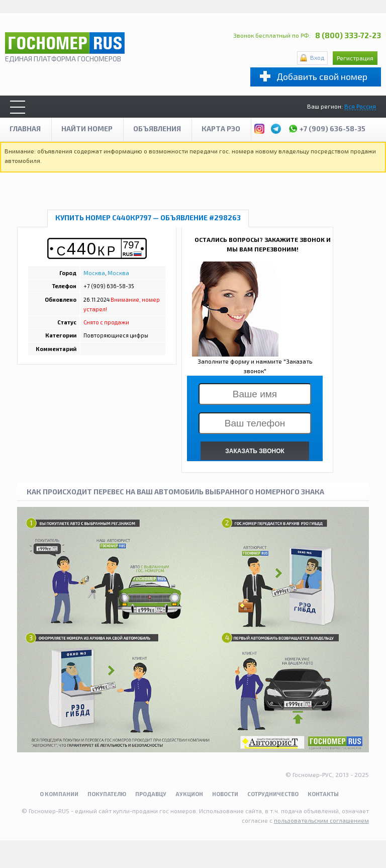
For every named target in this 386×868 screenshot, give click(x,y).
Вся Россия (360, 106)
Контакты (323, 794)
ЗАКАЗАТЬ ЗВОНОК (255, 451)
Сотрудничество (273, 794)
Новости (225, 794)
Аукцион (189, 794)
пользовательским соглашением (321, 820)
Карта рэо (221, 128)
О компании (59, 794)
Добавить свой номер (322, 76)
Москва (94, 273)
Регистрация (355, 58)
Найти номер (87, 128)
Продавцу (151, 794)
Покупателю (107, 794)
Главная (25, 128)
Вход (317, 57)
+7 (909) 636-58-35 (327, 127)
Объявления (157, 128)
